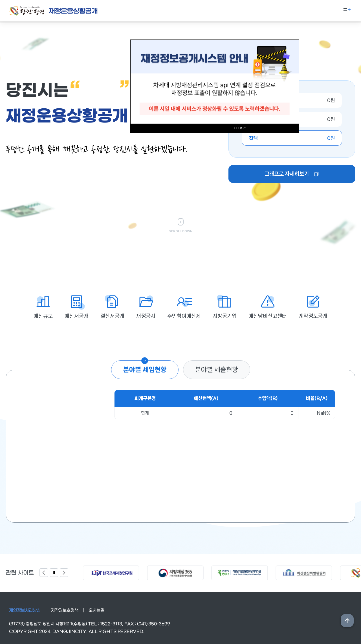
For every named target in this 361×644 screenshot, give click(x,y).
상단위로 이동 (347, 621)
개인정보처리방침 (25, 610)
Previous (44, 573)
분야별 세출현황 (217, 370)
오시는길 (96, 610)
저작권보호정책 (65, 610)
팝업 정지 (54, 573)
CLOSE (240, 128)
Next (64, 573)
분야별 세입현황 (145, 370)
